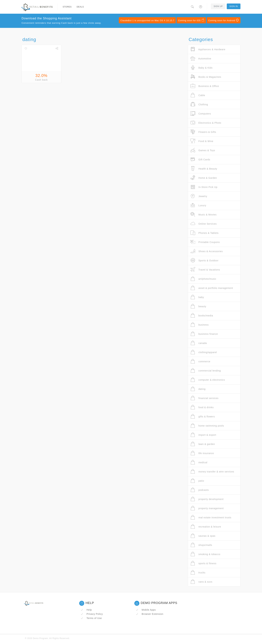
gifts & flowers (203, 416)
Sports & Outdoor (205, 260)
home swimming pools (207, 426)
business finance (204, 334)
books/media (202, 315)
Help (86, 610)
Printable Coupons (205, 242)
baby (197, 297)
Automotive (201, 58)
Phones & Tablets (205, 233)
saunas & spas (203, 536)
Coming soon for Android (224, 20)
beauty (198, 306)
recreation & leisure (206, 527)
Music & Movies (204, 215)
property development (207, 499)
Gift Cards (200, 159)
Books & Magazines (206, 77)
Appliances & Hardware (208, 49)
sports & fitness (203, 563)
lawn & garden (203, 444)
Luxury (198, 205)
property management (207, 508)
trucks (198, 572)
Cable (198, 95)
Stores (67, 7)
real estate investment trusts (211, 517)
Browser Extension (150, 614)
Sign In (234, 6)
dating (198, 389)
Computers (201, 114)
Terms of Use (91, 618)
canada (199, 343)
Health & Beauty (204, 169)
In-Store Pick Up (204, 187)
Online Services (204, 224)
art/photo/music (203, 279)
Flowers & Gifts (203, 132)
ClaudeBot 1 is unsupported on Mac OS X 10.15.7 (147, 20)
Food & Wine (202, 141)
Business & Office (205, 86)
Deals (80, 7)
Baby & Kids (202, 68)
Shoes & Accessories (207, 251)
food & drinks (202, 407)
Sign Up (218, 6)
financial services (205, 398)
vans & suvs (201, 582)
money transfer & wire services (212, 472)
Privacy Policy (92, 614)
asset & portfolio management (212, 288)
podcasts (200, 490)
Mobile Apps (146, 610)
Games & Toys (203, 150)
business (200, 325)
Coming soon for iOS (191, 20)
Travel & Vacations (205, 270)
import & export (203, 435)
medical (199, 462)
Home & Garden (204, 178)
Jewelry (199, 196)
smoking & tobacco (205, 554)
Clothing (199, 104)
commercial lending (206, 371)
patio (197, 481)
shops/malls (201, 545)
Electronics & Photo (206, 123)
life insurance (202, 453)
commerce (200, 361)
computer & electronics (208, 380)
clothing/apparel (204, 352)
